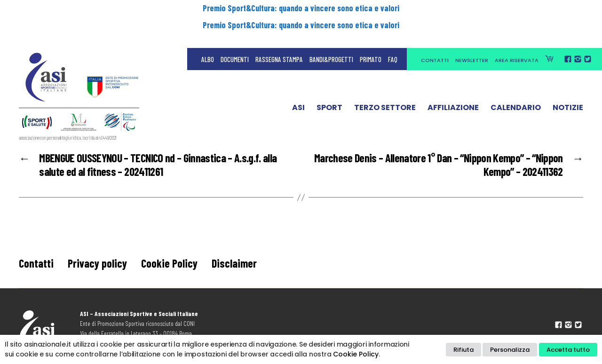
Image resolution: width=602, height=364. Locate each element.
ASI (298, 77)
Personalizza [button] (510, 350)
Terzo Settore (385, 77)
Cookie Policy (169, 263)
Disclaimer (234, 263)
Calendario (516, 77)
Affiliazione (453, 77)
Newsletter (472, 29)
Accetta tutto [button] (568, 350)
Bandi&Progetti (331, 28)
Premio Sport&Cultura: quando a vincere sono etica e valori (301, 8)
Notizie (568, 77)
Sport (329, 77)
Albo (208, 28)
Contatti (435, 29)
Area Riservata (517, 29)
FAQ (393, 28)
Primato (371, 28)
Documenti (235, 28)
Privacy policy (97, 263)
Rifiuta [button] (463, 350)
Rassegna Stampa (279, 28)
